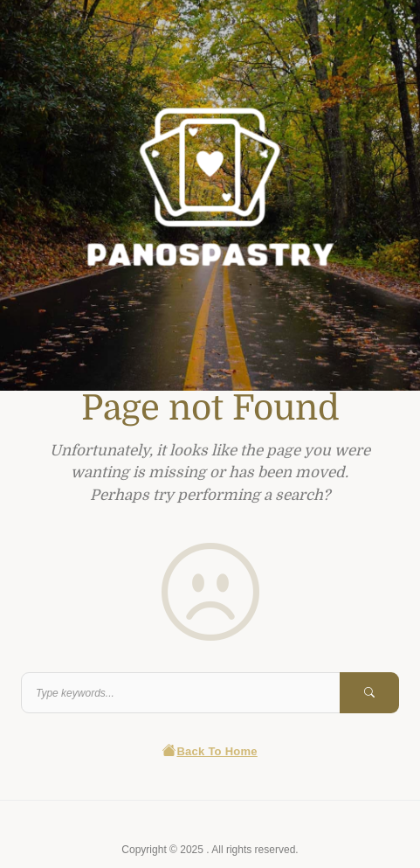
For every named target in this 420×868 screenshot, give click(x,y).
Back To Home (210, 751)
